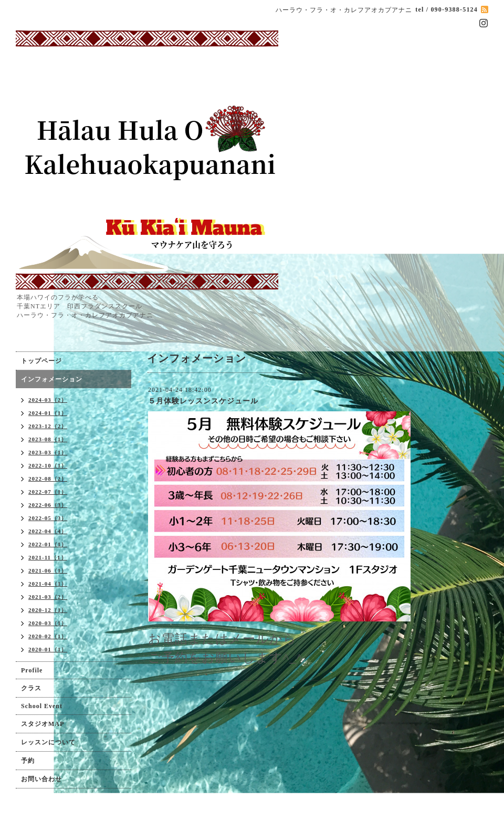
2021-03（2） (48, 597)
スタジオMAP (43, 724)
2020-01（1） (48, 649)
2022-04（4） (48, 531)
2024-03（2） (48, 400)
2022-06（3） (48, 505)
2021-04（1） (48, 584)
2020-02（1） (48, 636)
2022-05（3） (48, 518)
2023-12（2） (48, 426)
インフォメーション (52, 379)
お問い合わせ (41, 779)
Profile (32, 670)
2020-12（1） (48, 610)
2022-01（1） (48, 544)
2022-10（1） (48, 465)
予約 (28, 761)
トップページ (41, 361)
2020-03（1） (48, 623)
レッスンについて (48, 742)
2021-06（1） (48, 570)
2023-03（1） (48, 452)
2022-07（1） (48, 492)
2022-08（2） (48, 479)
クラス (31, 688)
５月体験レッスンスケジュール (203, 401)
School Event (42, 706)
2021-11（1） (48, 557)
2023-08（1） (48, 439)
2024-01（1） (48, 413)
